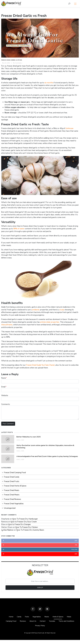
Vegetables (36, 617)
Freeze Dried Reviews (12, 500)
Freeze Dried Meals (12, 491)
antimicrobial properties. (50, 322)
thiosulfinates (7, 325)
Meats (47, 617)
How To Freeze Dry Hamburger (25, 519)
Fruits (26, 617)
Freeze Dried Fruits (12, 482)
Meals (71, 617)
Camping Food (9, 622)
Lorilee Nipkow (7, 530)
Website (5, 395)
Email (4, 387)
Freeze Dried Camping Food (15, 473)
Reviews (21, 622)
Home (9, 617)
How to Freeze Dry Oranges (19, 525)
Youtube (53, 622)
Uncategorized (10, 509)
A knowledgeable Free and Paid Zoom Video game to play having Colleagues (45, 456)
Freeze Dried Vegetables (14, 504)
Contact (43, 622)
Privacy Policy (40, 627)
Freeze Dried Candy (12, 477)
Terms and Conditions (68, 622)
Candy (18, 617)
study (62, 310)
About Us (32, 622)
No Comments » (18, 63)
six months (49, 83)
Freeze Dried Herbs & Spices (12, 60)
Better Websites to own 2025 (30, 437)
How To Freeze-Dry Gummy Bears (30, 530)
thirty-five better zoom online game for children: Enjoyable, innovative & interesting (47, 446)
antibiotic (36, 310)
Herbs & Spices (59, 617)
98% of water (19, 229)
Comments (6, 404)
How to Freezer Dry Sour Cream (24, 522)
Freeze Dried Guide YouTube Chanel (40, 365)
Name (4, 378)
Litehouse (69, 128)
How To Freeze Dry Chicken (27, 528)
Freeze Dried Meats (12, 495)
